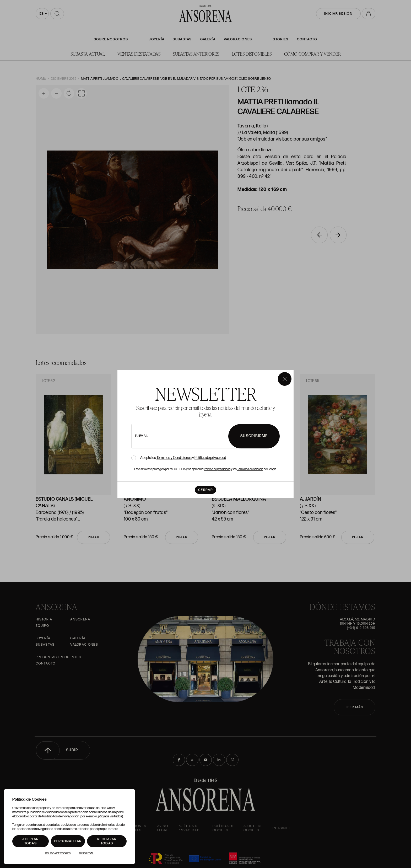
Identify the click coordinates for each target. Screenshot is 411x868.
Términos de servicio (250, 469)
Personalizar (68, 841)
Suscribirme (254, 436)
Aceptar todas (30, 841)
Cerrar (206, 490)
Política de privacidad (210, 458)
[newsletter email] (194, 436)
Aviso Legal (86, 854)
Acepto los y (183, 458)
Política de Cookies (58, 854)
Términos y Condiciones (174, 458)
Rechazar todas (107, 841)
